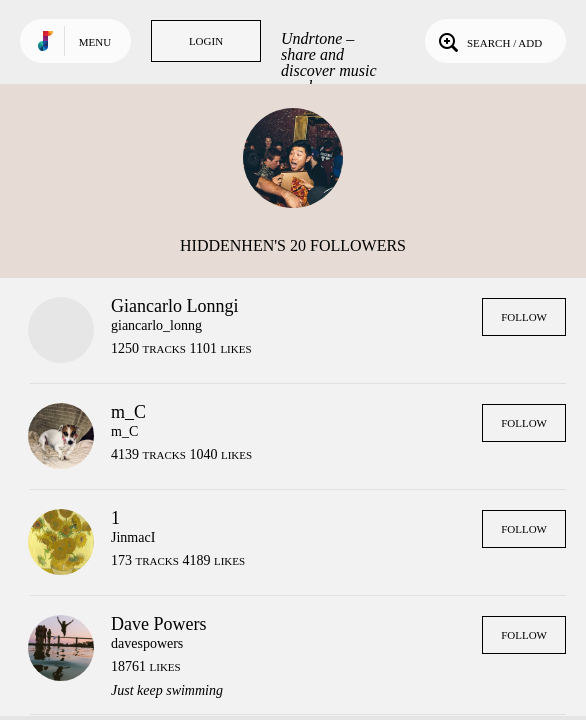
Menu (95, 42)
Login (206, 41)
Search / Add (488, 41)
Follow (524, 317)
